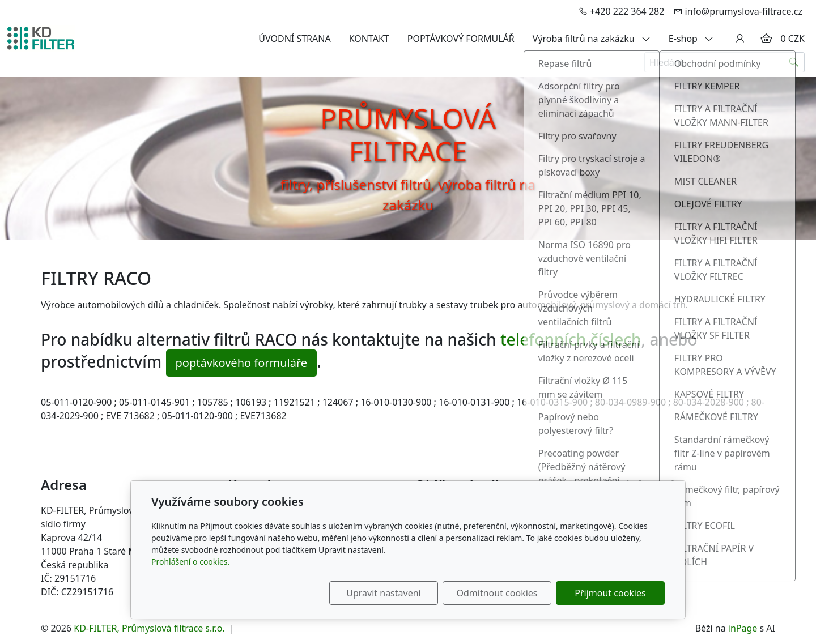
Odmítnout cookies (497, 593)
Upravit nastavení (383, 593)
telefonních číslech (571, 339)
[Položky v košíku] (766, 39)
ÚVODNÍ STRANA (294, 39)
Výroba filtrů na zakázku (592, 39)
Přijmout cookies (610, 593)
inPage (743, 628)
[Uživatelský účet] (740, 39)
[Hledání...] (714, 62)
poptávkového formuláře (242, 363)
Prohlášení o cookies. (190, 562)
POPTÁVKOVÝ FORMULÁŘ (461, 39)
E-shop (691, 39)
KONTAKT (369, 39)
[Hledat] (794, 62)
